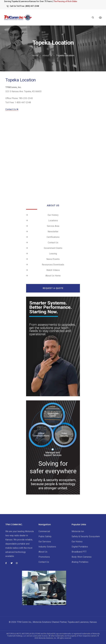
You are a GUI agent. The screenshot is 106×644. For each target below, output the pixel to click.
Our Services (45, 542)
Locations (53, 221)
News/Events (53, 259)
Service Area (53, 226)
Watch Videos (53, 270)
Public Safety (45, 536)
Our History (53, 215)
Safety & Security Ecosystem (86, 536)
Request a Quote (53, 288)
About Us (47, 55)
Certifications (53, 237)
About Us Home (53, 276)
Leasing (53, 254)
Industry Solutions (47, 547)
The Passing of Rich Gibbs (65, 1)
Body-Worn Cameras (82, 557)
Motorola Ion (78, 531)
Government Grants (53, 248)
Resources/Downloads (53, 265)
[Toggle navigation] (100, 18)
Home (35, 55)
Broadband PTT (79, 552)
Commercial (44, 531)
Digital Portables (80, 547)
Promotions (44, 557)
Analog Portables (80, 562)
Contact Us (12, 109)
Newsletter (53, 232)
